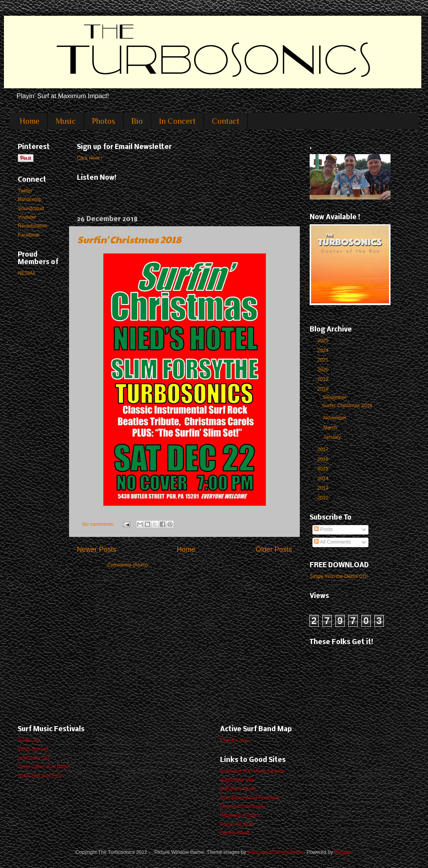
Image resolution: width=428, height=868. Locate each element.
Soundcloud (31, 209)
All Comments (332, 542)
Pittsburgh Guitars (240, 815)
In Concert (177, 121)
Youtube (27, 217)
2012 (323, 498)
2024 (323, 350)
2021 (323, 360)
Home (30, 121)
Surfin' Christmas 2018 (129, 239)
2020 (323, 370)
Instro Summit (33, 749)
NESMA (27, 273)
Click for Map (235, 740)
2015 (323, 469)
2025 (323, 341)
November (336, 418)
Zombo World (235, 833)
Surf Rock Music (238, 789)
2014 (323, 479)
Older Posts (274, 549)
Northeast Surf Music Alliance (253, 771)
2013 (323, 488)
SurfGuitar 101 (34, 758)
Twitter (25, 191)
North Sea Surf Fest (40, 776)
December (336, 397)
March (331, 428)
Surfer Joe (29, 740)
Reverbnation (33, 226)
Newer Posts (97, 549)
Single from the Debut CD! (339, 576)
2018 (323, 389)
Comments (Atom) (127, 565)
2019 (323, 379)
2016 (323, 459)
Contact (226, 121)
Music (66, 121)
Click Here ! (90, 158)
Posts (323, 529)
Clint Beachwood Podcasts (250, 798)
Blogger (343, 852)
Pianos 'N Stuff (236, 824)
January (333, 437)
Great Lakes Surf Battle (44, 767)
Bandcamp (30, 199)
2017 (323, 449)
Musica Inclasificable (243, 807)
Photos (104, 121)
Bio (137, 121)
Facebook (29, 235)
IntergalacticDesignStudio (276, 852)
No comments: (99, 524)
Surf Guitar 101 (237, 780)
